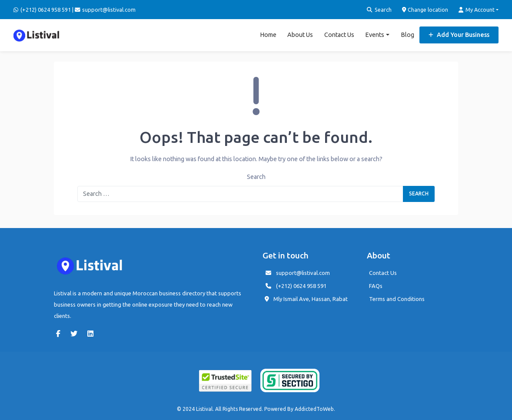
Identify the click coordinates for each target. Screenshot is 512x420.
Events (375, 35)
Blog (407, 35)
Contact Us (339, 35)
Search (379, 10)
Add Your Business (459, 35)
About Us (300, 35)
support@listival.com (303, 273)
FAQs (376, 286)
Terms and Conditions (397, 299)
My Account (477, 10)
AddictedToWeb (314, 409)
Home (268, 35)
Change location (425, 10)
